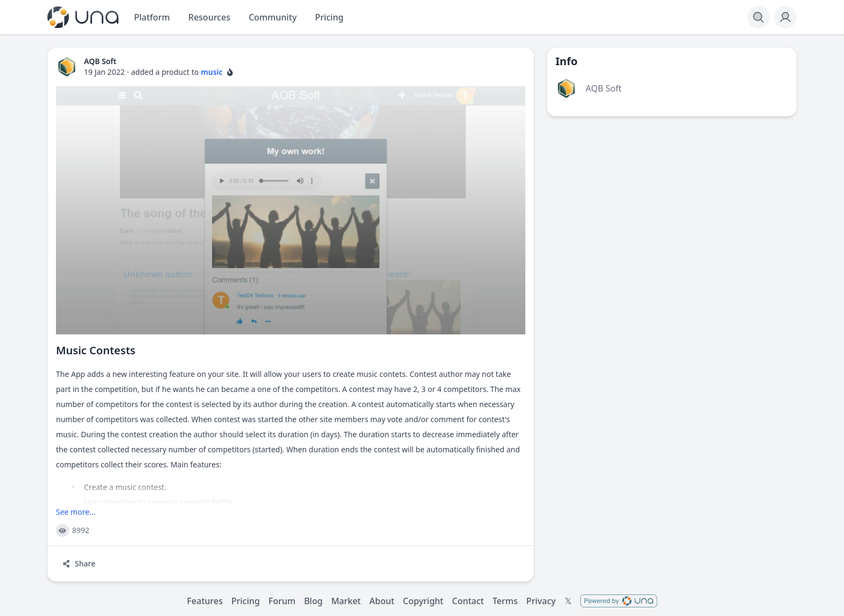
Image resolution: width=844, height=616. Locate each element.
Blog (313, 601)
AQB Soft (604, 88)
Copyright (423, 601)
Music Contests (96, 350)
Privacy (541, 601)
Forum (282, 601)
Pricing (246, 601)
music (212, 72)
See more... (76, 512)
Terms (505, 601)
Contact (468, 601)
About (382, 601)
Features (205, 601)
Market (346, 601)
